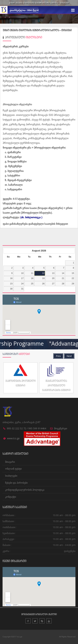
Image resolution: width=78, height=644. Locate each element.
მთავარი (10, 462)
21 (63, 278)
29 (73, 284)
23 (11, 284)
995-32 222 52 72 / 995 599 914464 (26, 428)
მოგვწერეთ (61, 428)
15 (73, 273)
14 (63, 273)
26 (43, 284)
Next (69, 356)
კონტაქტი (11, 497)
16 (11, 278)
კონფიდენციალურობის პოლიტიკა (25, 490)
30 (11, 289)
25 (32, 284)
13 (53, 273)
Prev (58, 356)
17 (22, 278)
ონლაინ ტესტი (13, 469)
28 (63, 284)
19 (43, 278)
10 (22, 273)
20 (53, 278)
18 (32, 278)
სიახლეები (11, 476)
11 (32, 273)
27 (53, 284)
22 (73, 278)
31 (22, 289)
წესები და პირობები (16, 483)
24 (22, 284)
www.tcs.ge (13, 438)
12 (43, 273)
